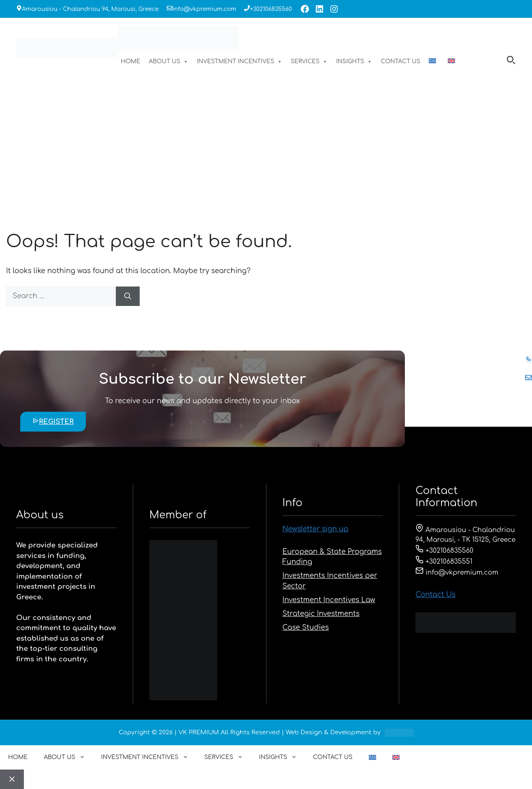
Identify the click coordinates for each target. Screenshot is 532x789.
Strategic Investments (321, 614)
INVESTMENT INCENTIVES (239, 62)
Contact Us (435, 595)
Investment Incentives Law (329, 600)
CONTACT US (400, 61)
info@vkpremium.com (204, 9)
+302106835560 (271, 9)
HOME (130, 61)
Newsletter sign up (316, 529)
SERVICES (309, 62)
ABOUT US (169, 62)
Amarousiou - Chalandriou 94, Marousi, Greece (90, 9)
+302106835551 (444, 562)
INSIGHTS (354, 62)
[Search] (128, 296)
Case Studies (306, 628)
